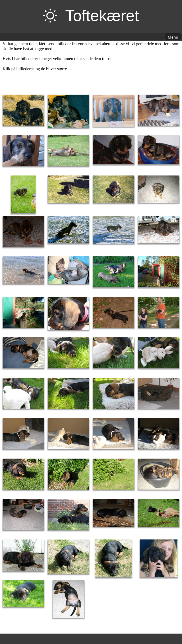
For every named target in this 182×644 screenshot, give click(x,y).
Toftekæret (102, 16)
